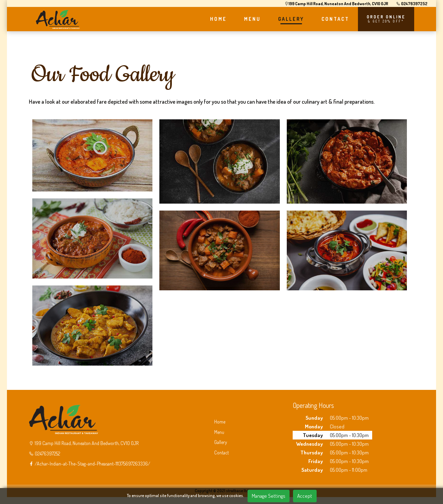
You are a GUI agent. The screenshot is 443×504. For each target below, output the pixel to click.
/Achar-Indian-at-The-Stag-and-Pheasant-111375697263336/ (90, 464)
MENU (252, 19)
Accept (305, 496)
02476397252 (412, 4)
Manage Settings (269, 496)
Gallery (221, 442)
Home (220, 422)
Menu (219, 432)
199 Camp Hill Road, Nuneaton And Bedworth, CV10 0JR (336, 4)
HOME (218, 19)
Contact (221, 452)
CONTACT (335, 19)
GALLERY (291, 19)
